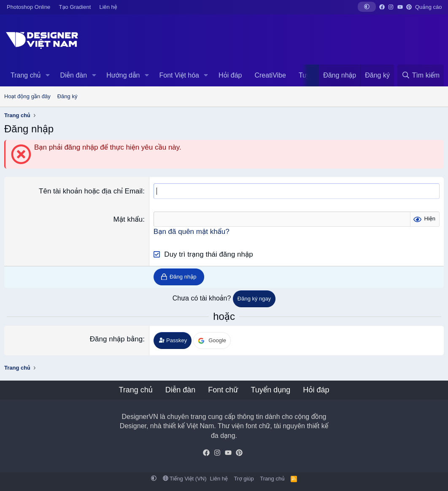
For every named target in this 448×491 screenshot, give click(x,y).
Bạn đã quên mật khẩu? (192, 232)
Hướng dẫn (123, 75)
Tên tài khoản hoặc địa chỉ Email (91, 191)
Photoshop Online (28, 7)
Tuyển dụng (270, 390)
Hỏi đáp (230, 75)
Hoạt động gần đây (27, 96)
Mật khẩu (128, 219)
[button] (367, 7)
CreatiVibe (270, 75)
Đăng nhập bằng (116, 339)
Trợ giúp (244, 479)
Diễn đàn (73, 75)
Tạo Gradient (75, 7)
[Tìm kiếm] (421, 75)
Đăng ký (67, 96)
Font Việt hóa (179, 75)
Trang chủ (26, 75)
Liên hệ (108, 7)
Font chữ (223, 390)
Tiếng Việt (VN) (185, 479)
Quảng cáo (428, 7)
